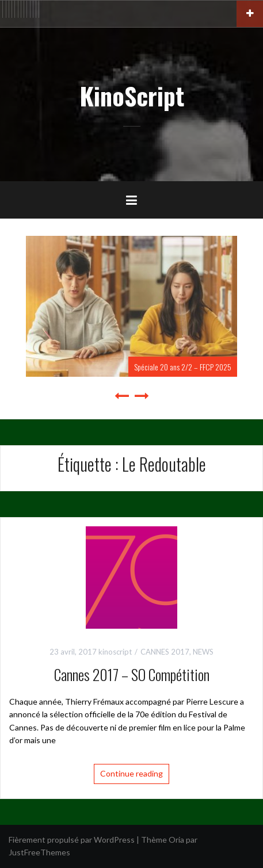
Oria (176, 840)
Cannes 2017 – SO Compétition (132, 674)
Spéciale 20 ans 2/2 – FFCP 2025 (183, 367)
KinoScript (132, 95)
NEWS (203, 652)
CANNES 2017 (165, 652)
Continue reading (131, 773)
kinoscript (115, 652)
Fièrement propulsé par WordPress (72, 840)
